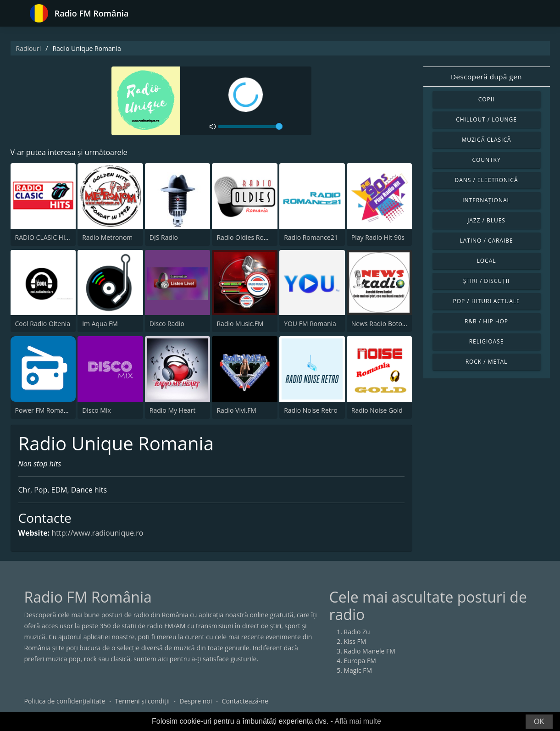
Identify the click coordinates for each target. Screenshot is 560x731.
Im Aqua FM (100, 324)
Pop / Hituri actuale (486, 301)
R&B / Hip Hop (486, 321)
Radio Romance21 (311, 237)
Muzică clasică (487, 140)
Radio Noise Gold (377, 410)
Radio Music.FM (240, 324)
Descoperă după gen (486, 77)
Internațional (486, 200)
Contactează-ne (245, 701)
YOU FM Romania (310, 324)
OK (539, 722)
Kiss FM (355, 641)
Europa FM (360, 661)
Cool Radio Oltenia (43, 324)
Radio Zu (357, 632)
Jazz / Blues (486, 220)
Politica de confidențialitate (65, 701)
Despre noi (196, 701)
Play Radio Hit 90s (378, 237)
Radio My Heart (173, 410)
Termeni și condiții (142, 701)
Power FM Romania (44, 410)
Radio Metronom (107, 237)
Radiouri (29, 48)
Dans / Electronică (487, 180)
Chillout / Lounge (486, 119)
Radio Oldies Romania (249, 237)
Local (487, 261)
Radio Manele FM (370, 651)
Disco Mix (97, 410)
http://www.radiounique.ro (98, 533)
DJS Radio (164, 237)
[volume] (250, 127)
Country (486, 160)
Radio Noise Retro (311, 410)
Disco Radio (167, 324)
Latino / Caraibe (486, 241)
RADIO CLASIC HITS (44, 237)
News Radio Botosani (383, 324)
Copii (487, 99)
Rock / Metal (487, 362)
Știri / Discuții (487, 281)
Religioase (487, 341)
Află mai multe (358, 721)
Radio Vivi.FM (236, 410)
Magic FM (358, 670)
